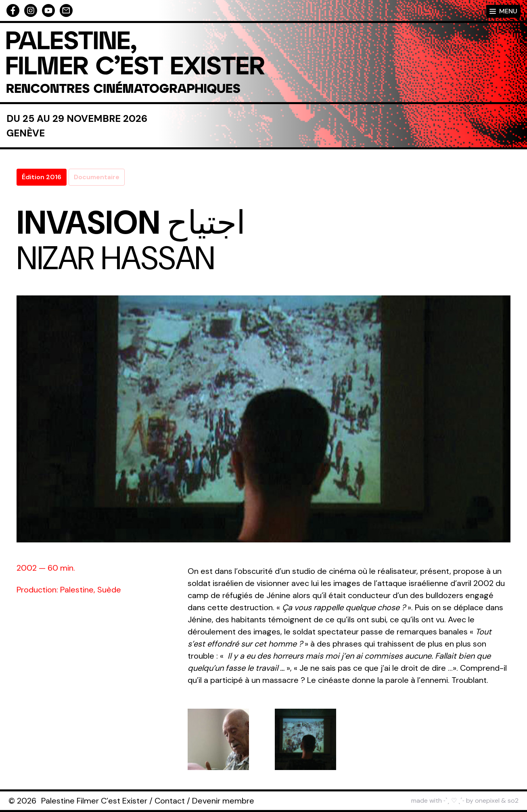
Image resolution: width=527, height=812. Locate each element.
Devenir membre (223, 801)
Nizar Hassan (116, 258)
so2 (513, 800)
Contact (170, 801)
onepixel (487, 800)
